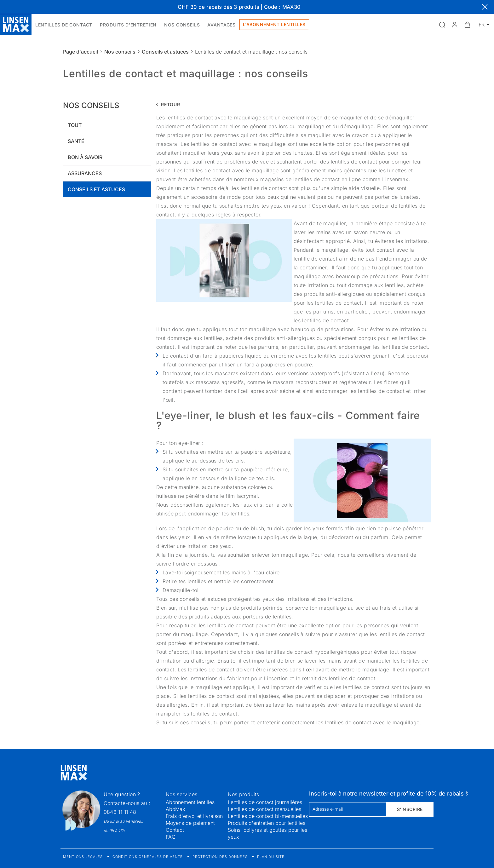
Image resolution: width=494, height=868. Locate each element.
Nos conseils (120, 52)
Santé (76, 141)
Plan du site (271, 857)
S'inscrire (410, 809)
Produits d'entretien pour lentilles (267, 823)
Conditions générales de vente (148, 857)
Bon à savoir (85, 157)
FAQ (171, 837)
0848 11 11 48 (120, 812)
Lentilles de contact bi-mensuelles (268, 816)
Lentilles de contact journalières (265, 802)
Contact (175, 830)
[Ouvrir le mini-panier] (467, 25)
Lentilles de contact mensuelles (264, 809)
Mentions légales (83, 857)
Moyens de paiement (190, 823)
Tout (75, 125)
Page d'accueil (80, 52)
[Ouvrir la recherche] (442, 25)
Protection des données (220, 857)
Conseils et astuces (165, 52)
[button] (455, 25)
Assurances (85, 173)
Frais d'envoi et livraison (194, 816)
